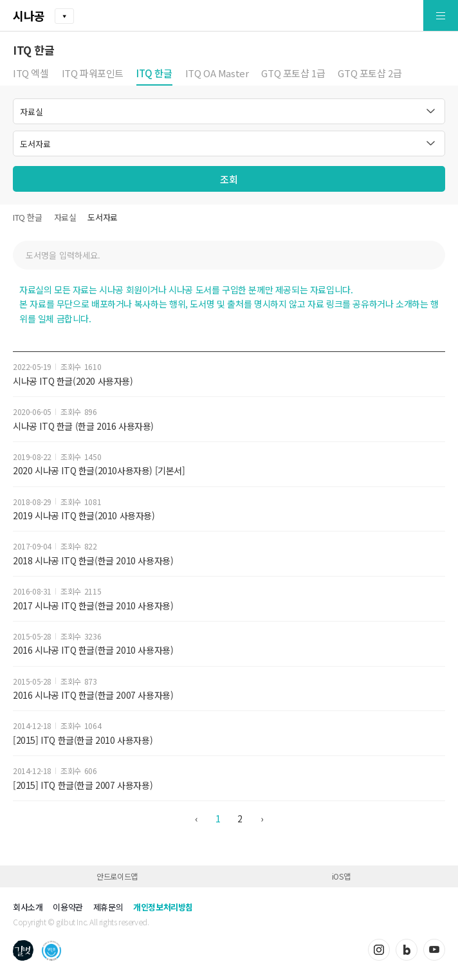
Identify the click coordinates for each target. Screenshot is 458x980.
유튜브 (434, 950)
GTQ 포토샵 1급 (293, 74)
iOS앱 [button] (341, 876)
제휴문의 (108, 907)
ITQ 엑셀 (31, 74)
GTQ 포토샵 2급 (370, 74)
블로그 (407, 950)
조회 (229, 179)
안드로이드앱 (117, 876)
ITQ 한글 (154, 74)
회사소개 (28, 907)
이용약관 (68, 907)
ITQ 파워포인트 (93, 74)
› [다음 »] (262, 818)
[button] (411, 16)
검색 (429, 255)
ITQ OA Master (217, 74)
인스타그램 (379, 950)
